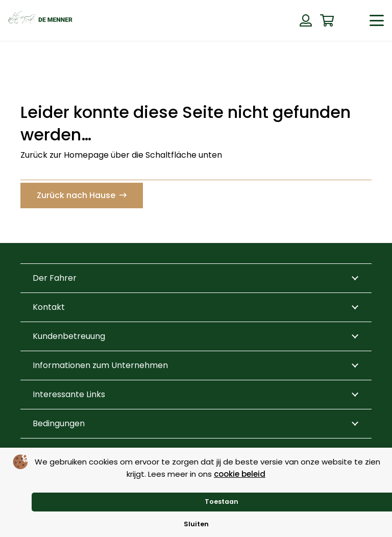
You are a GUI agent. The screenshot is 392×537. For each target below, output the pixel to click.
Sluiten (196, 524)
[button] (377, 20)
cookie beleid (240, 474)
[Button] (306, 20)
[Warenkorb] (327, 21)
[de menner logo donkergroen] (40, 20)
